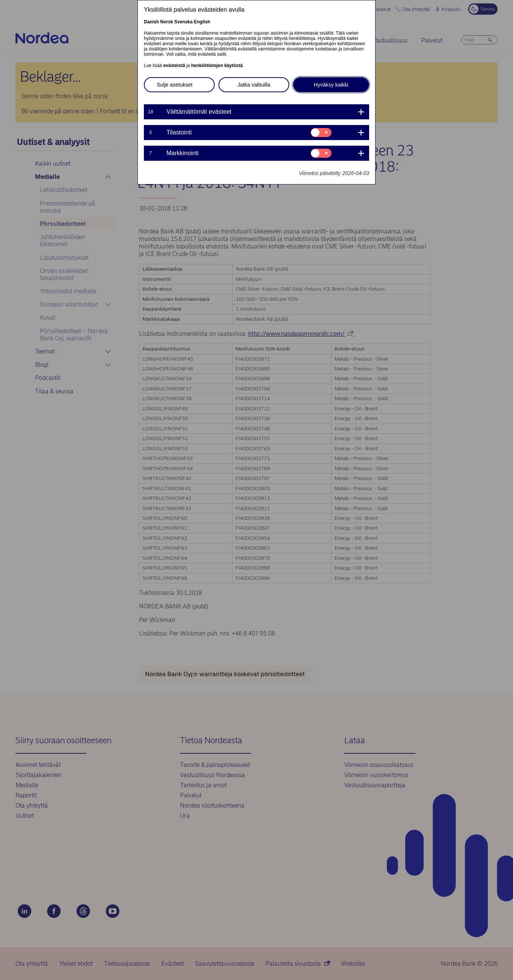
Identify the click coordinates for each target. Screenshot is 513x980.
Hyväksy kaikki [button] (331, 85)
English (202, 22)
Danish (151, 22)
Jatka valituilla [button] (254, 85)
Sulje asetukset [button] (175, 85)
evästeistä (174, 66)
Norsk (166, 22)
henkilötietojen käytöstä (217, 66)
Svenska (184, 22)
